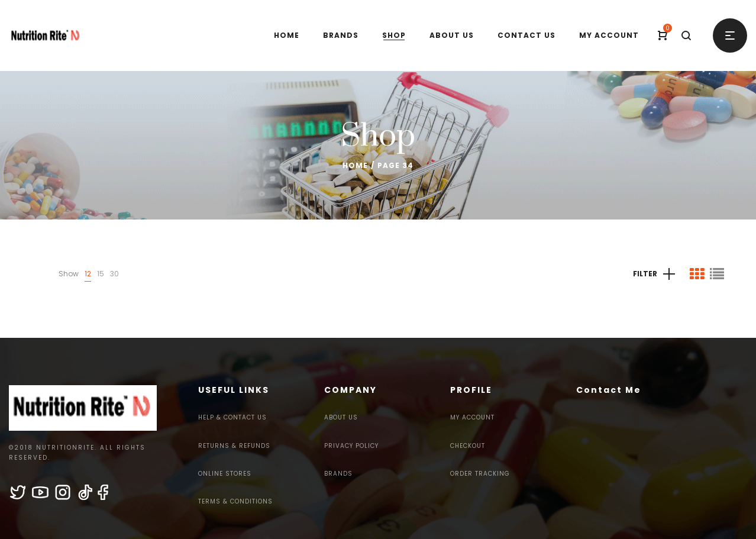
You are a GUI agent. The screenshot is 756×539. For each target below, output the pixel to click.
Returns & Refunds (234, 446)
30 (114, 274)
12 (88, 274)
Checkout (468, 446)
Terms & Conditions (235, 501)
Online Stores (225, 474)
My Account (472, 417)
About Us (341, 417)
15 (101, 274)
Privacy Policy (351, 446)
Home (355, 165)
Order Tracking (480, 474)
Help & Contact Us (232, 417)
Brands (338, 474)
